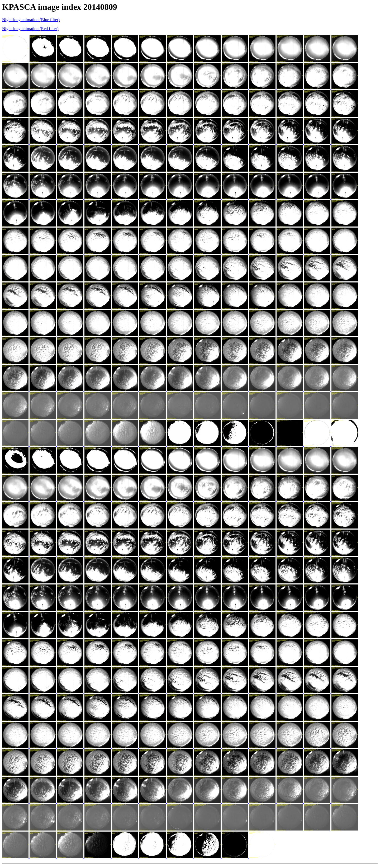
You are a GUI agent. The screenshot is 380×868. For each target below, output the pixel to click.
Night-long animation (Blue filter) (31, 20)
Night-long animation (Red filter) (30, 29)
